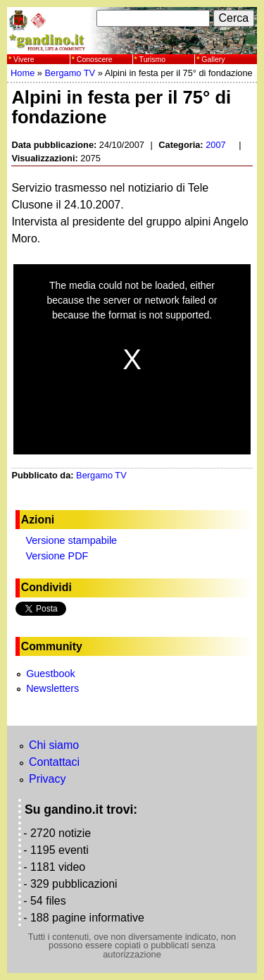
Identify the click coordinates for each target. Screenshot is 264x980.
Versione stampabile (72, 540)
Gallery (213, 59)
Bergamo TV (70, 73)
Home (23, 73)
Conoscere (95, 59)
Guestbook (51, 674)
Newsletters (52, 688)
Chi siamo (54, 745)
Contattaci (54, 762)
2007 (215, 145)
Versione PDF (57, 556)
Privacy (47, 779)
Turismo (153, 59)
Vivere (24, 59)
